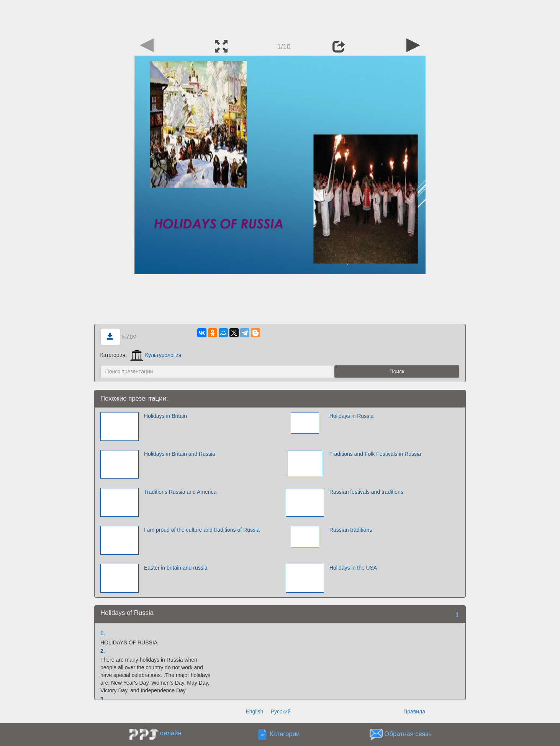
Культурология (156, 355)
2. (103, 651)
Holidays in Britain (165, 416)
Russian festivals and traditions (366, 492)
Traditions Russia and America (180, 492)
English (254, 711)
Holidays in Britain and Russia (180, 454)
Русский (281, 711)
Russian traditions (351, 530)
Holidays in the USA (353, 568)
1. (103, 633)
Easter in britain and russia (176, 568)
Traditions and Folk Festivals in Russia (375, 454)
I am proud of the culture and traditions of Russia (202, 530)
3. (103, 699)
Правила (414, 711)
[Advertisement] (280, 17)
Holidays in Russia (351, 416)
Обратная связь (408, 734)
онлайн (171, 733)
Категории (285, 734)
